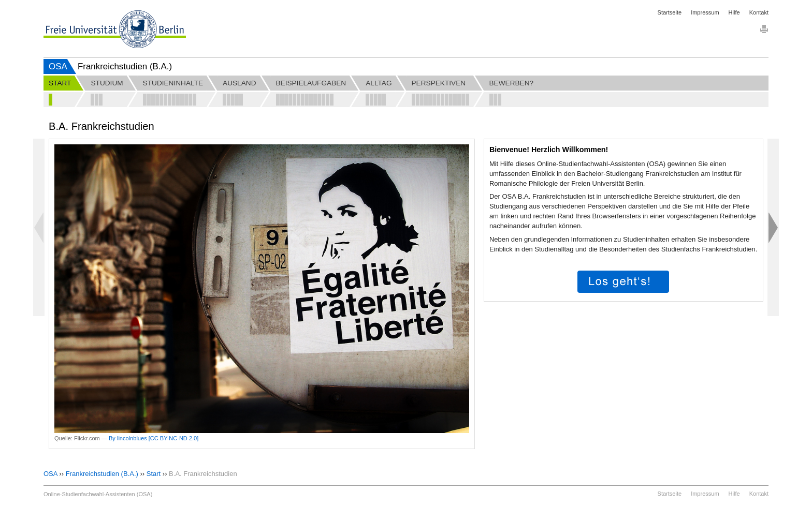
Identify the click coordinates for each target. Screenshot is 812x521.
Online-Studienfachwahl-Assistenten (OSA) (98, 494)
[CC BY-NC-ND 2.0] (174, 438)
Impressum (705, 12)
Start (154, 474)
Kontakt (759, 12)
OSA (58, 66)
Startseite (670, 12)
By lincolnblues (128, 438)
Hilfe (734, 12)
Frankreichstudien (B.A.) (102, 474)
